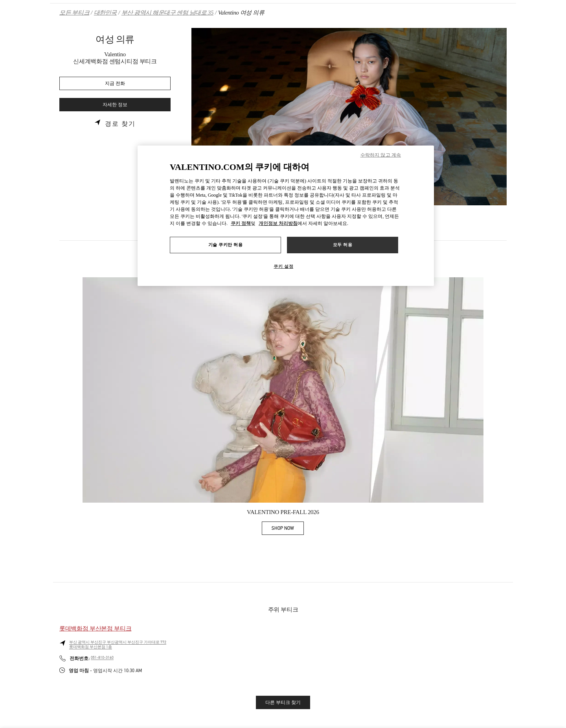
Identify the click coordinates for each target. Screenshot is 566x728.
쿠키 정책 (241, 223)
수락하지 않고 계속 (381, 155)
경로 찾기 (120, 124)
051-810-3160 (102, 658)
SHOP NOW (288, 530)
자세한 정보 (115, 105)
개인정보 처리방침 (278, 223)
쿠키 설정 (283, 266)
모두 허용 (343, 245)
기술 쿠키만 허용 (226, 245)
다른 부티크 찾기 (283, 702)
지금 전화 (115, 84)
